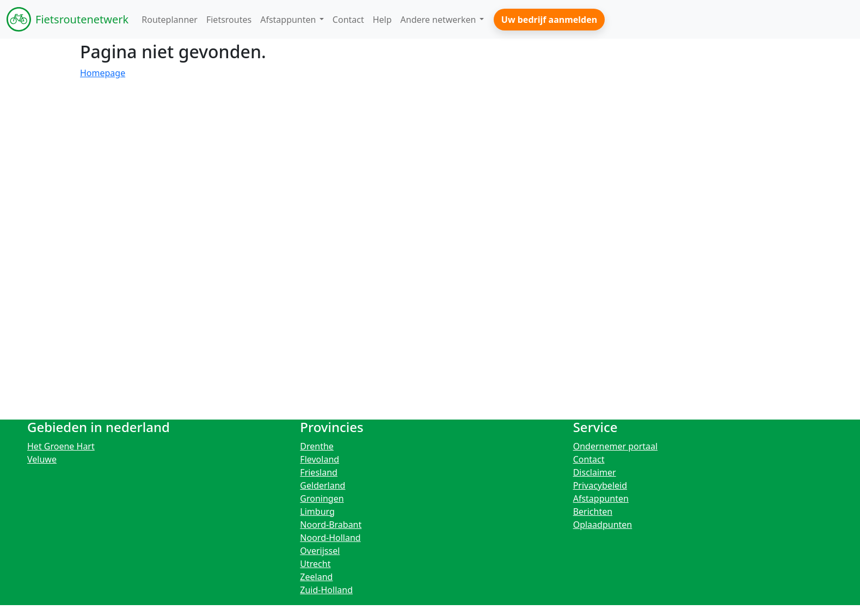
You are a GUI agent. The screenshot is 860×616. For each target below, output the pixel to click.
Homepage (103, 73)
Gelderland (322, 485)
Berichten (593, 512)
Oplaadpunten (603, 525)
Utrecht (315, 564)
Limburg (317, 512)
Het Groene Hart (61, 446)
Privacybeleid (600, 485)
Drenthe (317, 446)
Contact (589, 459)
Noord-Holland (330, 538)
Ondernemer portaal (616, 446)
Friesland (319, 472)
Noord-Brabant (331, 525)
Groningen (322, 498)
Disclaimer (595, 472)
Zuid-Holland (326, 590)
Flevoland (320, 459)
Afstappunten (601, 498)
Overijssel (320, 551)
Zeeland (316, 577)
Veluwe (42, 459)
